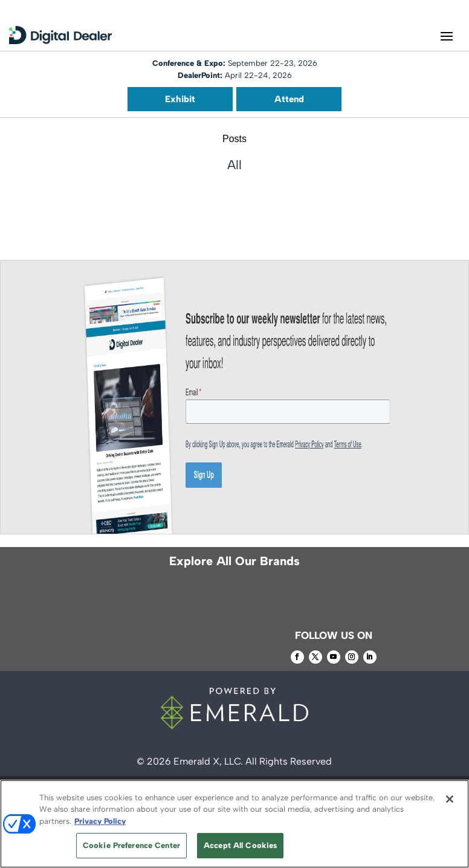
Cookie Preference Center (131, 845)
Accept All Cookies (240, 845)
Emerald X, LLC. (208, 761)
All (234, 165)
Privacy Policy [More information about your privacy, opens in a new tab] (100, 821)
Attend (289, 99)
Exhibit (180, 99)
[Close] (450, 799)
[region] (234, 824)
